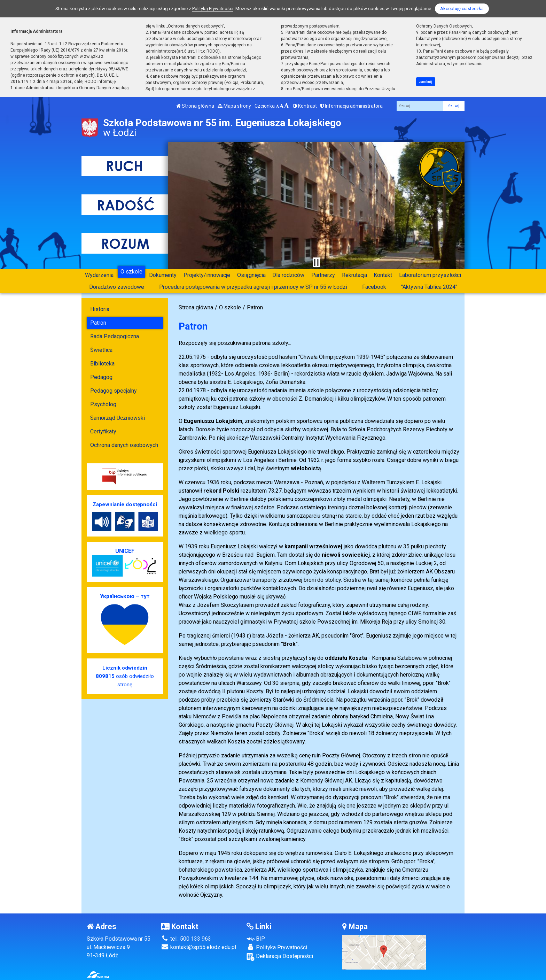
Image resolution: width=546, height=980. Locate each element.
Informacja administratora (352, 106)
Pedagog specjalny (114, 391)
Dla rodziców (288, 275)
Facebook (374, 287)
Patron (98, 323)
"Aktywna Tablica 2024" (429, 287)
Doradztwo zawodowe (117, 287)
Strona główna (195, 106)
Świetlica (101, 350)
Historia (100, 309)
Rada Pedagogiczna (115, 336)
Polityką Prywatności (213, 9)
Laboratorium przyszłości (430, 275)
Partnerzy (323, 275)
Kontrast (305, 106)
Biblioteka (102, 364)
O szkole (131, 272)
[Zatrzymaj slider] (316, 262)
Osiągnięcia (251, 275)
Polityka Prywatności (277, 947)
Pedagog (101, 377)
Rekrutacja (354, 275)
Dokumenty (163, 275)
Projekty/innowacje (207, 275)
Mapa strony (234, 106)
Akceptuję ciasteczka (462, 9)
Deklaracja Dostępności (280, 957)
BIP (256, 939)
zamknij (426, 82)
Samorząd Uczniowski (118, 418)
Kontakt (383, 275)
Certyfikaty (103, 431)
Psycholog (103, 404)
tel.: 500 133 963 (186, 939)
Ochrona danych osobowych (124, 445)
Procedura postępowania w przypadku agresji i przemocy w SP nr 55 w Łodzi (253, 287)
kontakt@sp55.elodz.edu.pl (198, 947)
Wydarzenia (99, 275)
